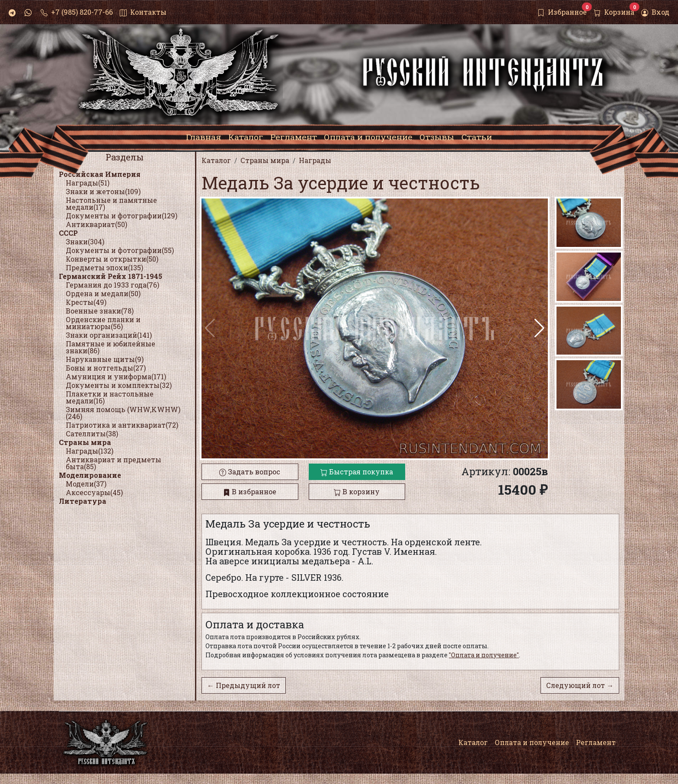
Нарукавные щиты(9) (105, 359)
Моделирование (90, 475)
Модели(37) (86, 484)
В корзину (357, 491)
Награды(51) (88, 183)
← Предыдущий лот (244, 685)
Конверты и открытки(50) (112, 259)
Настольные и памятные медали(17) (111, 203)
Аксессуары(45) (94, 492)
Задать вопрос (250, 472)
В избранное (250, 491)
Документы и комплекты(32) (119, 385)
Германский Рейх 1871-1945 (110, 276)
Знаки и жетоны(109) (103, 191)
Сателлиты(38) (92, 434)
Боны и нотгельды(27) (106, 368)
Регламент (596, 742)
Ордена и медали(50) (103, 293)
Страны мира (85, 442)
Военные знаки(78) (100, 311)
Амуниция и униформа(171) (116, 376)
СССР (68, 233)
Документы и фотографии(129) (122, 216)
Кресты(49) (86, 302)
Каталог (473, 742)
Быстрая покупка (357, 472)
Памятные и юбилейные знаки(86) (110, 347)
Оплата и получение (532, 742)
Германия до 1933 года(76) (112, 285)
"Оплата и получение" (484, 655)
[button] (539, 328)
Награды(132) (90, 451)
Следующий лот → (580, 685)
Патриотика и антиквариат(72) (122, 425)
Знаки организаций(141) (109, 335)
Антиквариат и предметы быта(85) (114, 463)
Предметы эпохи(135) (104, 267)
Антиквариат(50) (96, 224)
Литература (83, 501)
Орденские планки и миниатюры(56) (103, 323)
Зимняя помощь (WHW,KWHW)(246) (123, 413)
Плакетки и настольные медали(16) (110, 397)
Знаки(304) (85, 242)
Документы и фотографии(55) (120, 250)
